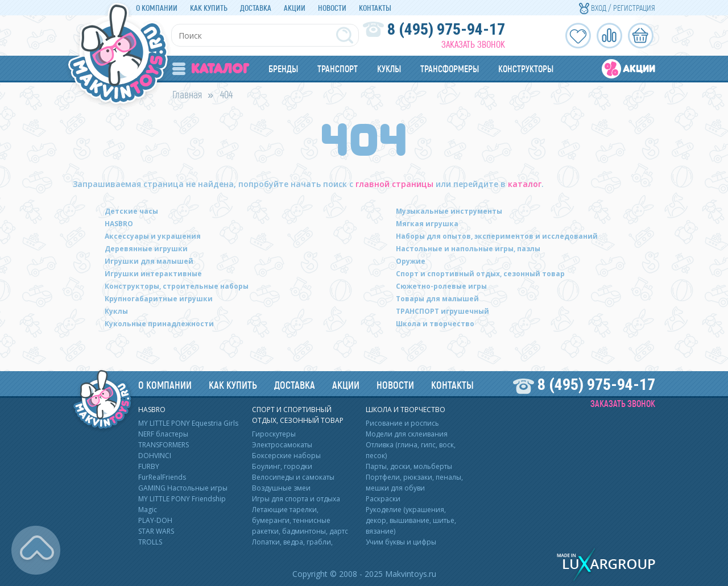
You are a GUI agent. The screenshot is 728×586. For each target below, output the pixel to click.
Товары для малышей (437, 299)
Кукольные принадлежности (159, 324)
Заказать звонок (473, 44)
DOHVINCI (155, 456)
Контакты (375, 8)
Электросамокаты (282, 445)
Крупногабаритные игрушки (159, 299)
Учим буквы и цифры (401, 542)
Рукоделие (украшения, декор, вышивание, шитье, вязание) (411, 520)
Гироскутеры (274, 434)
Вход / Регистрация (617, 8)
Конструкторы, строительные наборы (177, 286)
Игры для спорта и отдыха (296, 499)
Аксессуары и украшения (153, 236)
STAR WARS (156, 531)
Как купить (209, 8)
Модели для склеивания (407, 434)
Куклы (389, 68)
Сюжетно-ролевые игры (441, 286)
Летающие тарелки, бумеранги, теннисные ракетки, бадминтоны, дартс (300, 520)
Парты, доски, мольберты (409, 466)
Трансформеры (450, 68)
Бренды (283, 68)
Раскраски (383, 499)
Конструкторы (526, 68)
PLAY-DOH (155, 520)
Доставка (256, 8)
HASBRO (119, 224)
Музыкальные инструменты (449, 211)
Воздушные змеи (281, 488)
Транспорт (338, 68)
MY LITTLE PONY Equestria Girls (188, 423)
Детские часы (131, 211)
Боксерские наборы (286, 456)
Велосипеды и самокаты (293, 477)
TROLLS (150, 542)
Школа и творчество (435, 324)
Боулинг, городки (282, 466)
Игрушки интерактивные (153, 274)
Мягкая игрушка (427, 224)
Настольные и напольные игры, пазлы (468, 249)
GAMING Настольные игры (183, 488)
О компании (157, 8)
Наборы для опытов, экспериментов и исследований (497, 236)
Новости (332, 8)
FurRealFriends (162, 477)
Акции (295, 8)
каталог (525, 184)
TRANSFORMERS (164, 445)
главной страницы (394, 184)
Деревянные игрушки (146, 249)
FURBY (149, 466)
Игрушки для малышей (149, 261)
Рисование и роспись (402, 423)
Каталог (211, 68)
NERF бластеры (163, 434)
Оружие (411, 261)
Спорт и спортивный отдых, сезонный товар (480, 274)
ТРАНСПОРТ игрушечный (442, 311)
